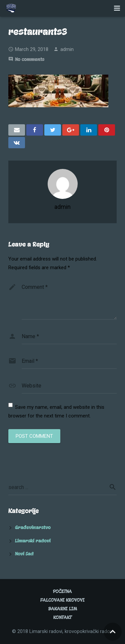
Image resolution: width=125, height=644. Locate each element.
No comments (30, 59)
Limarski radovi (33, 541)
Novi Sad (24, 554)
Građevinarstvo (33, 528)
